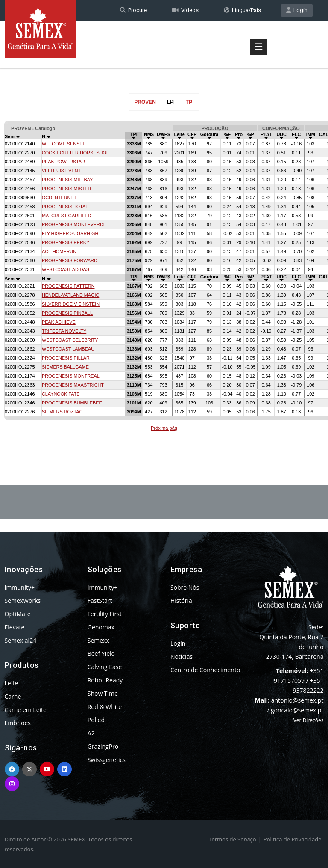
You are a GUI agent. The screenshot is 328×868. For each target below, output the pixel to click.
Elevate (15, 627)
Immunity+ (20, 587)
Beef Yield (101, 654)
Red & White (105, 707)
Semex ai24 (21, 640)
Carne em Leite (26, 710)
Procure (133, 10)
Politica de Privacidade (293, 839)
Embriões (18, 723)
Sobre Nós (185, 587)
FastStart (100, 601)
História (181, 601)
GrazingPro (103, 746)
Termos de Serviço (232, 839)
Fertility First (105, 614)
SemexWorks (23, 601)
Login (297, 10)
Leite (12, 683)
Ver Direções (309, 720)
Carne (13, 696)
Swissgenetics (107, 760)
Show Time (103, 693)
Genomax (101, 627)
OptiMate (18, 614)
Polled (96, 720)
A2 (91, 733)
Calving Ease (105, 667)
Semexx (98, 640)
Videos (185, 10)
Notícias (182, 657)
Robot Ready (105, 680)
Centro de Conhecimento (205, 670)
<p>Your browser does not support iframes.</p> (164, 277)
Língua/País (242, 10)
